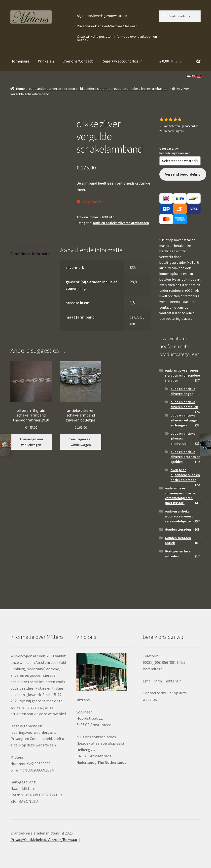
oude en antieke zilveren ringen (183, 391)
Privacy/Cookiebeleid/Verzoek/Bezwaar (107, 26)
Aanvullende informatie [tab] (31, 254)
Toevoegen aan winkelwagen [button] (31, 442)
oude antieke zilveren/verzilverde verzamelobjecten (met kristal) (180, 496)
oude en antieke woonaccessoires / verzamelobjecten (179, 516)
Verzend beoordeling (183, 174)
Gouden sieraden (178, 529)
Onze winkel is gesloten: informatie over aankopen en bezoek (117, 38)
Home (20, 89)
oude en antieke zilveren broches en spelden (185, 457)
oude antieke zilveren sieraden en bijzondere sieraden (70, 89)
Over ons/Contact (78, 61)
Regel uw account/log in (122, 61)
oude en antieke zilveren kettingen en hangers (185, 420)
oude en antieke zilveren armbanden (141, 89)
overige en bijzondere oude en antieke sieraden (185, 475)
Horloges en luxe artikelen (178, 554)
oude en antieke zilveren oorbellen (184, 404)
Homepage (20, 61)
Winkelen (46, 61)
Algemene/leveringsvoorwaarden (102, 16)
